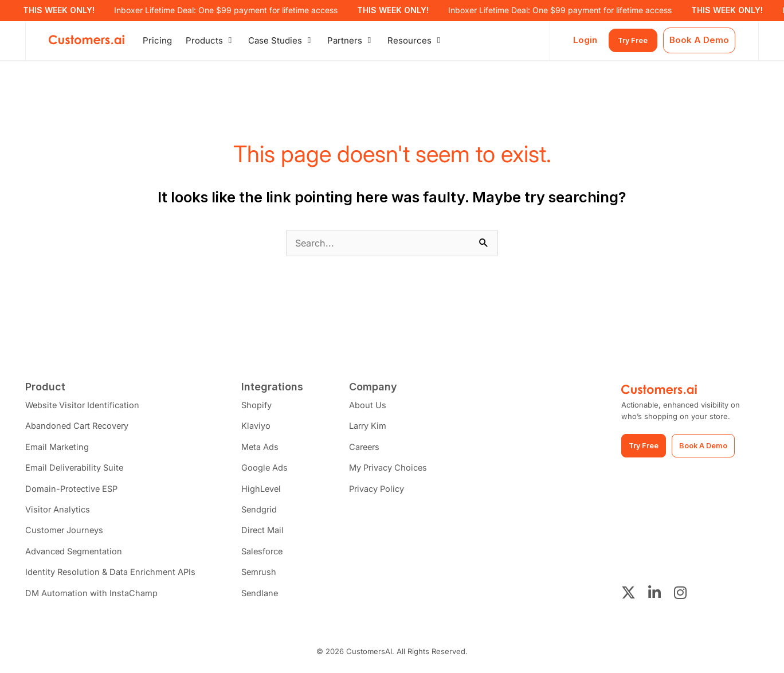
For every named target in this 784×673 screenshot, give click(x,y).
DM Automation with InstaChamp (92, 598)
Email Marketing (58, 449)
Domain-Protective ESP (73, 492)
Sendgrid (264, 513)
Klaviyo (260, 427)
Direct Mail (268, 534)
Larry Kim (373, 427)
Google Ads (269, 470)
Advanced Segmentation (75, 555)
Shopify (262, 406)
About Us (372, 406)
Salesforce (268, 555)
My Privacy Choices (394, 470)
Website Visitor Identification (84, 406)
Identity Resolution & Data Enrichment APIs (113, 576)
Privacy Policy (383, 492)
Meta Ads (265, 449)
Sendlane (265, 598)
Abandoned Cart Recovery (79, 427)
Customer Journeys (66, 534)
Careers (370, 449)
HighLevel (266, 492)
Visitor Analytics (58, 513)
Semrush (264, 576)
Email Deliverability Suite (76, 470)
